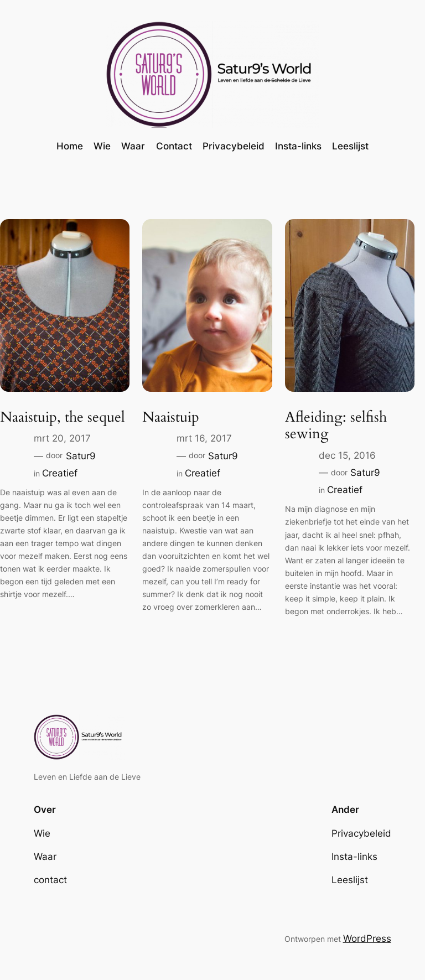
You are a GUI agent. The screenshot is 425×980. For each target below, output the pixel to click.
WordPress (367, 938)
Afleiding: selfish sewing (336, 426)
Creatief (60, 473)
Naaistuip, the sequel (63, 418)
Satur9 (81, 456)
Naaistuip (171, 418)
